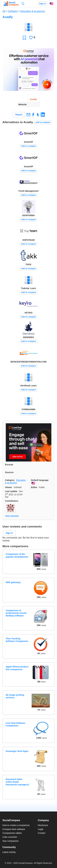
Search (23, 4)
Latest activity (9, 852)
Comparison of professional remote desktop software (16, 613)
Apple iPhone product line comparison (17, 668)
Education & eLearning (33, 11)
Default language (40, 480)
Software (13, 11)
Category (10, 480)
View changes (12, 516)
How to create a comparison (16, 825)
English (52, 4)
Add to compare (43, 122)
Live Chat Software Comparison (16, 724)
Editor (34, 487)
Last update (11, 491)
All (4, 11)
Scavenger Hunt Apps (17, 751)
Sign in (42, 4)
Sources (9, 472)
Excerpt (9, 465)
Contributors (12, 501)
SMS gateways (13, 582)
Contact (42, 833)
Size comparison (10, 841)
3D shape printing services (15, 696)
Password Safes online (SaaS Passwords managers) (17, 782)
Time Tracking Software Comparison (17, 640)
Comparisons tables (12, 833)
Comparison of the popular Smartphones (17, 555)
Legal (41, 829)
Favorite (24, 38)
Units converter (10, 837)
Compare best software (14, 829)
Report (19, 115)
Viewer (9, 487)
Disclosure (43, 825)
